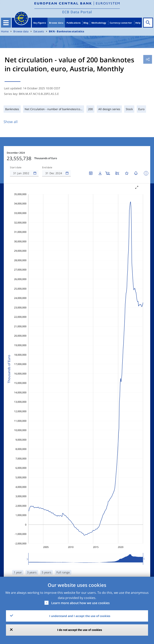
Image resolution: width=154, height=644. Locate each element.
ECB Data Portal (77, 12)
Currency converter (121, 23)
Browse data (56, 23)
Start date (16, 167)
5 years (46, 572)
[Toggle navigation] (6, 23)
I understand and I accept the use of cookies (80, 616)
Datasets (39, 31)
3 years (32, 572)
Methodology (99, 23)
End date (47, 167)
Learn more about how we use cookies (80, 603)
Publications (74, 23)
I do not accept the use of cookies (80, 630)
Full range (63, 572)
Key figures (40, 23)
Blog (86, 23)
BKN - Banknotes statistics (66, 31)
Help (138, 23)
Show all (11, 122)
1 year (18, 572)
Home (5, 31)
